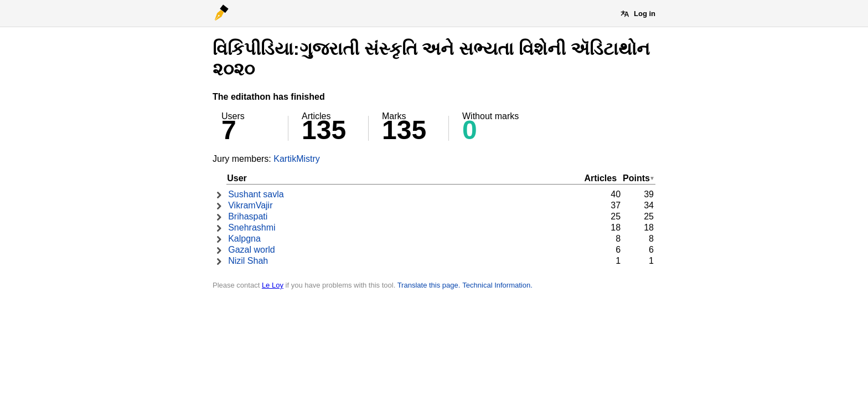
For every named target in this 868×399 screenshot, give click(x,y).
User (237, 178)
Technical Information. (497, 285)
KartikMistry (297, 159)
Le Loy (273, 285)
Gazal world (251, 250)
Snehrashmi (252, 227)
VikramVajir (250, 205)
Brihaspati (248, 216)
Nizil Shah (248, 261)
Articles (600, 178)
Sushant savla (256, 194)
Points (636, 178)
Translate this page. (429, 285)
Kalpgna (244, 239)
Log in (645, 14)
